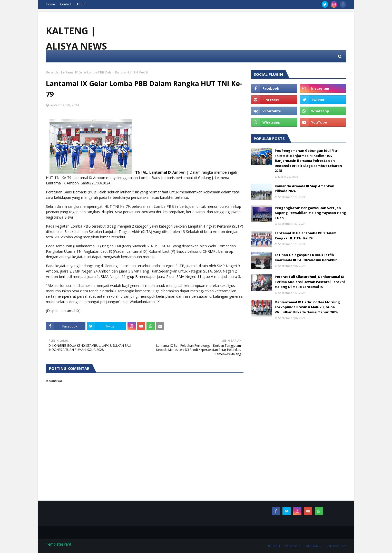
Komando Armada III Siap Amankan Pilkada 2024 (305, 189)
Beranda (52, 72)
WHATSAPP (293, 546)
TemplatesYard (58, 544)
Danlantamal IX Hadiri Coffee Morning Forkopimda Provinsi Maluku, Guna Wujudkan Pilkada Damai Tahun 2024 (307, 307)
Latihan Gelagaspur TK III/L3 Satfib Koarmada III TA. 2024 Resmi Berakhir (306, 257)
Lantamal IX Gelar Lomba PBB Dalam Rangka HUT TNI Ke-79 (306, 236)
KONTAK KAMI (336, 546)
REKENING (313, 546)
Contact (66, 4)
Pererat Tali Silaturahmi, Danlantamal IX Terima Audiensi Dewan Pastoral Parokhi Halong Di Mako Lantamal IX (310, 282)
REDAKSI (274, 546)
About (81, 4)
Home (50, 4)
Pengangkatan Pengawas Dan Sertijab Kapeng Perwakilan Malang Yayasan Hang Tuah (310, 213)
